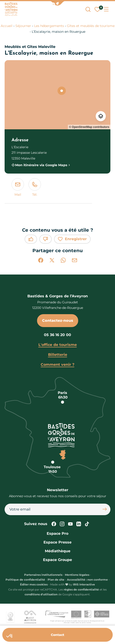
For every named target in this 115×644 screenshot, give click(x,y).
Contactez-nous (58, 321)
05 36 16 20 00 (57, 335)
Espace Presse (57, 542)
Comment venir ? (57, 365)
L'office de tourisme (58, 345)
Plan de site (56, 580)
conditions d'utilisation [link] (41, 594)
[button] (57, 3)
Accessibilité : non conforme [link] (87, 580)
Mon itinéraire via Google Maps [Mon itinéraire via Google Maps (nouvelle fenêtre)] (41, 165)
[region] (57, 95)
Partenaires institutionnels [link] (43, 575)
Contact (57, 635)
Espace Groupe (57, 560)
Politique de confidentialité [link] (25, 580)
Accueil (7, 26)
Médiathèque (58, 551)
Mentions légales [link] (77, 575)
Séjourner (23, 26)
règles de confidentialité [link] (81, 589)
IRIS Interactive (84, 584)
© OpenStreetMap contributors (89, 127)
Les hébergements (49, 26)
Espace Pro (57, 533)
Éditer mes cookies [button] (34, 584)
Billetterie (58, 355)
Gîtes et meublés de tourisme (91, 26)
